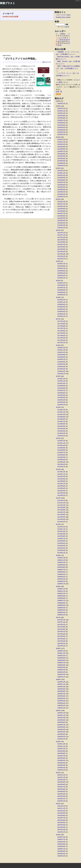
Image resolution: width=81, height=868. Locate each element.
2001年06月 (61, 820)
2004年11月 (61, 715)
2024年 (58, 137)
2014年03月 (61, 431)
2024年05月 (61, 156)
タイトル (60, 27)
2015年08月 (61, 388)
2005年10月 (61, 687)
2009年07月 (61, 570)
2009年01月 (61, 584)
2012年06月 (61, 486)
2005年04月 (61, 701)
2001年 (58, 804)
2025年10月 (61, 113)
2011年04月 (61, 519)
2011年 (58, 498)
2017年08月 (61, 326)
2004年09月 (61, 720)
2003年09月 (61, 751)
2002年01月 (61, 801)
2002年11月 (61, 777)
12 (65, 39)
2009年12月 (61, 558)
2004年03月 (61, 734)
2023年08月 (61, 180)
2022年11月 (61, 204)
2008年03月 (61, 610)
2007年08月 (61, 629)
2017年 (58, 319)
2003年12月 (61, 744)
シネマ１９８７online (63, 15)
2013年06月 (61, 455)
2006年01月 (61, 677)
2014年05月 (61, 426)
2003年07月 (61, 756)
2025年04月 (61, 127)
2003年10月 (61, 749)
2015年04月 (61, 398)
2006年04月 (61, 670)
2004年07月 (61, 725)
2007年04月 (61, 639)
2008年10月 (61, 593)
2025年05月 (61, 125)
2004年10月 (61, 718)
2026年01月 (61, 104)
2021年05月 (61, 249)
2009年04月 (61, 577)
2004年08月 (61, 722)
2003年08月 (61, 753)
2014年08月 (61, 419)
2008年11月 (61, 591)
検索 (67, 24)
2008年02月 (61, 612)
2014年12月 (61, 410)
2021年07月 (61, 244)
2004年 (58, 711)
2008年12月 (61, 589)
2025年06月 (61, 123)
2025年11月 (61, 111)
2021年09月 (61, 240)
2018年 (58, 297)
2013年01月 (61, 467)
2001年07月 (61, 818)
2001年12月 (61, 806)
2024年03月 (61, 161)
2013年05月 (61, 457)
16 (59, 41)
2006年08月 (61, 660)
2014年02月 (61, 433)
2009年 (58, 555)
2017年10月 (61, 321)
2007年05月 (61, 636)
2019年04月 (61, 292)
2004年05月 (61, 729)
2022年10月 (61, 206)
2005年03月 (61, 703)
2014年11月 (61, 412)
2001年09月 (61, 813)
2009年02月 (61, 581)
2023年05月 (61, 187)
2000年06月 (61, 851)
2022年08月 (61, 211)
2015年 (58, 376)
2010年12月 (61, 527)
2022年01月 (61, 228)
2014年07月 (61, 421)
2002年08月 (61, 784)
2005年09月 (61, 689)
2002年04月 (61, 794)
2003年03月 (61, 765)
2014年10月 (61, 414)
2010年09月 (61, 534)
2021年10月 (61, 237)
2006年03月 (61, 672)
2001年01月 (61, 832)
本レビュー (47, 62)
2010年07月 (61, 539)
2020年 (58, 261)
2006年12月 (61, 651)
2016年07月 (61, 359)
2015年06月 (61, 393)
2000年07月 (61, 849)
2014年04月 (61, 429)
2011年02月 (61, 522)
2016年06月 (61, 362)
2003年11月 (61, 746)
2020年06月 (61, 271)
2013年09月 (61, 448)
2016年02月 (61, 371)
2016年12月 (61, 348)
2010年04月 (61, 546)
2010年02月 (61, 550)
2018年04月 (61, 309)
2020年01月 (61, 278)
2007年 (58, 617)
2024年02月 (61, 163)
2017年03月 (61, 338)
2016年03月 (61, 369)
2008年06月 (61, 603)
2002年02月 (61, 799)
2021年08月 (61, 242)
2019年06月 (61, 290)
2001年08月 (61, 815)
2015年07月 (61, 390)
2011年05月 (61, 517)
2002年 (58, 773)
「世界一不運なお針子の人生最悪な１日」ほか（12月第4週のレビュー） (68, 69)
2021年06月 (61, 247)
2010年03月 (61, 548)
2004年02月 (61, 737)
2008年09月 (61, 596)
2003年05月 (61, 760)
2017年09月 (61, 324)
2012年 (58, 469)
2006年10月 (61, 656)
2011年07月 (61, 512)
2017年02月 (61, 340)
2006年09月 (61, 658)
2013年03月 (61, 462)
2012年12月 (61, 472)
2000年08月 (61, 846)
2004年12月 (61, 713)
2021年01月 (61, 259)
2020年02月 (61, 276)
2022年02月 (61, 225)
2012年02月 (61, 493)
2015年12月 (61, 379)
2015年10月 (61, 383)
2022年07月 (61, 213)
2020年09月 (61, 266)
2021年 (58, 230)
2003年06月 (61, 758)
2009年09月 (61, 565)
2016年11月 (61, 350)
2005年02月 (61, 705)
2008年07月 (61, 601)
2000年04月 (61, 856)
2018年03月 (61, 312)
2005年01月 (61, 708)
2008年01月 (61, 615)
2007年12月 (61, 620)
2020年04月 (61, 273)
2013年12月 (61, 441)
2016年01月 (61, 374)
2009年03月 (61, 579)
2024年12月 (61, 140)
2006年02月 (61, 674)
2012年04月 (61, 488)
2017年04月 (61, 336)
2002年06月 (61, 789)
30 (59, 45)
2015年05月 (61, 395)
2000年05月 (61, 854)
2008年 (58, 586)
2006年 (58, 648)
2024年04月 (61, 158)
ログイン (78, 1)
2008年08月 (61, 598)
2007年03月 (61, 641)
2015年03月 (61, 400)
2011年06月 (61, 515)
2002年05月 (61, 791)
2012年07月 (61, 484)
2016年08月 (61, 357)
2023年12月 (61, 171)
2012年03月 (61, 491)
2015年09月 (61, 386)
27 (67, 43)
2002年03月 (61, 796)
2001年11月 (61, 808)
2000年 (58, 835)
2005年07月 (61, 694)
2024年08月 (61, 149)
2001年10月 (61, 811)
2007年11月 (61, 622)
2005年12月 (61, 682)
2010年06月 (61, 541)
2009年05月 (61, 574)
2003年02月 (61, 768)
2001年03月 (61, 827)
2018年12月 (61, 300)
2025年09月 (61, 116)
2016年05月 (61, 364)
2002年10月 (61, 780)
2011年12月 (61, 500)
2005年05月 (61, 698)
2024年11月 (61, 142)
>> (69, 34)
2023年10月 (61, 175)
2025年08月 (61, 118)
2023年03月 (61, 192)
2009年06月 (61, 572)
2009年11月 (61, 560)
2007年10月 (61, 625)
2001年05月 (61, 823)
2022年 (58, 199)
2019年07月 (61, 288)
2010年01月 (61, 553)
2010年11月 (61, 529)
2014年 (58, 407)
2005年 (58, 679)
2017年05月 (61, 333)
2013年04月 (61, 460)
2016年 (58, 345)
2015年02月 (61, 402)
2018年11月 (61, 302)
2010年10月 (61, 531)
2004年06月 (61, 727)
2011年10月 (61, 505)
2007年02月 (61, 643)
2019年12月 (61, 283)
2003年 (58, 742)
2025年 (58, 106)
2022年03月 (61, 223)
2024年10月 (61, 144)
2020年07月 (61, 268)
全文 (67, 27)
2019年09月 (61, 285)
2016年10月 (61, 352)
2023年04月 (61, 190)
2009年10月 (61, 562)
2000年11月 (61, 839)
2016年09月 (61, 355)
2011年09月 (61, 507)
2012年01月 (61, 495)
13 (67, 39)
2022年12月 (61, 202)
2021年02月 (61, 256)
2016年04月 (61, 367)
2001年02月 (61, 830)
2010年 (58, 524)
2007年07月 (61, 632)
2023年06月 (61, 185)
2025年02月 (61, 132)
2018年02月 (61, 314)
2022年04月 (61, 220)
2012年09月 (61, 479)
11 (63, 39)
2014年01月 (61, 436)
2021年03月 (61, 254)
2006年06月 (61, 665)
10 (61, 39)
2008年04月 (61, 608)
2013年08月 (61, 450)
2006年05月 (61, 667)
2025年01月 (61, 134)
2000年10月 (61, 842)
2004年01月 (61, 739)
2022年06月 (61, 216)
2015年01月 (61, 405)
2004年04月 (61, 732)
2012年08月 (61, 481)
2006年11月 (61, 653)
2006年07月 (61, 663)
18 (63, 41)
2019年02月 (61, 295)
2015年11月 (61, 381)
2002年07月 (61, 787)
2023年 (58, 168)
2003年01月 (61, 770)
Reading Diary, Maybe (63, 17)
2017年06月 (61, 331)
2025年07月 (61, 120)
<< (57, 34)
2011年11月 (61, 503)
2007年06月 (61, 634)
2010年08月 (61, 536)
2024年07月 (61, 151)
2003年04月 (61, 763)
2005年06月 (61, 696)
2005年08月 (61, 691)
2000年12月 (61, 837)
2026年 (58, 101)
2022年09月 (61, 209)
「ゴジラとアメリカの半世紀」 (20, 59)
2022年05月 (61, 218)
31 (61, 45)
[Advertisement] (27, 37)
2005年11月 (61, 684)
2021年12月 (61, 233)
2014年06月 (61, 424)
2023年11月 (61, 173)
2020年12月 (61, 264)
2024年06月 (61, 154)
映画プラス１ (7, 3)
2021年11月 (61, 235)
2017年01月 (61, 343)
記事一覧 (59, 92)
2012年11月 (61, 474)
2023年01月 (61, 197)
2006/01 (63, 34)
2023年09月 (61, 178)
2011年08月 (61, 510)
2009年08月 (61, 567)
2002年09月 (61, 782)
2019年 (58, 281)
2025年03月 (61, 130)
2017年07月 (61, 328)
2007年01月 (61, 646)
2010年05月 (61, 543)
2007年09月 (61, 627)
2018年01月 (61, 316)
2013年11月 (61, 443)
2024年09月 (61, 147)
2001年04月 (61, 825)
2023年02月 (61, 194)
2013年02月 (61, 464)
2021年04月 (61, 252)
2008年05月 (61, 605)
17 (61, 41)
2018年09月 (61, 304)
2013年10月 (61, 445)
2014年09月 (61, 417)
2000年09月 (61, 844)
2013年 (58, 438)
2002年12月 (61, 775)
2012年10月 (61, 476)
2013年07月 (61, 453)
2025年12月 (61, 108)
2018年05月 (61, 307)
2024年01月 (61, 166)
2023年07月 (61, 182)
